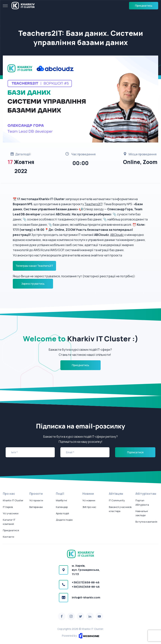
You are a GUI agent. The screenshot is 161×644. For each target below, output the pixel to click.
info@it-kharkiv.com (86, 597)
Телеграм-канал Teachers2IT (34, 266)
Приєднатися (11, 530)
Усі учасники (11, 513)
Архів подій (62, 513)
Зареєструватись (33, 284)
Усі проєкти (36, 500)
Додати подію (64, 520)
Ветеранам (36, 507)
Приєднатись (144, 6)
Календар (62, 507)
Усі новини (89, 500)
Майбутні (61, 500)
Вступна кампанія (146, 522)
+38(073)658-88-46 (86, 582)
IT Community (117, 500)
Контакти (8, 537)
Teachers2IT (93, 204)
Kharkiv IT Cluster (13, 500)
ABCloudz (117, 235)
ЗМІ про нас (89, 507)
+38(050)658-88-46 (86, 587)
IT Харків (8, 507)
